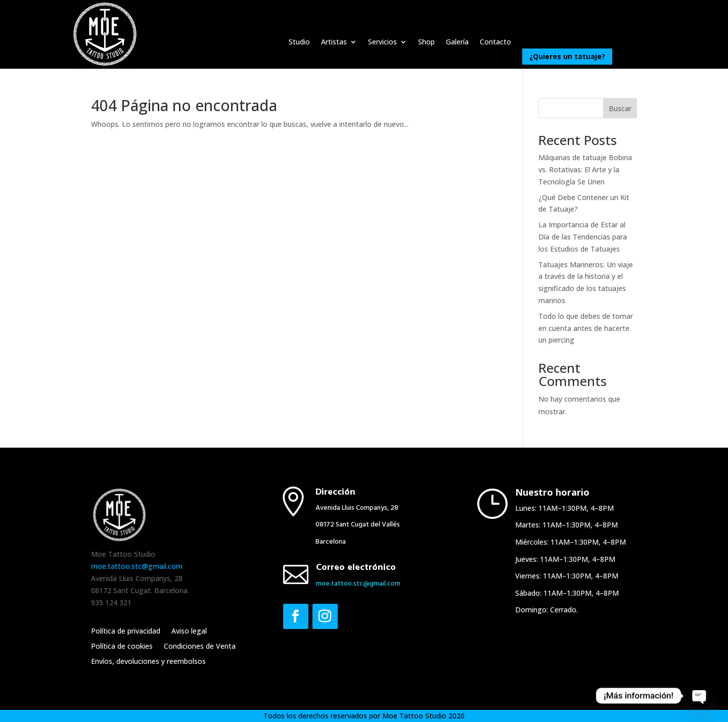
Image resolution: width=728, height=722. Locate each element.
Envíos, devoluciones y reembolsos (148, 662)
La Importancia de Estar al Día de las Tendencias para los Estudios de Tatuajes (583, 237)
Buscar (620, 108)
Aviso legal (189, 632)
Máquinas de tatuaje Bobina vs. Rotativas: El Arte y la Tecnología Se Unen (585, 170)
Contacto (495, 42)
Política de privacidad (126, 632)
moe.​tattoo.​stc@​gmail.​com (358, 584)
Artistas (334, 42)
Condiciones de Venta (200, 647)
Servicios (382, 42)
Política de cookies (122, 647)
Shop (426, 42)
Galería (457, 42)
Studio (299, 42)
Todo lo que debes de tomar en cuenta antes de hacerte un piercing (586, 328)
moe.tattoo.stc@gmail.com (137, 566)
